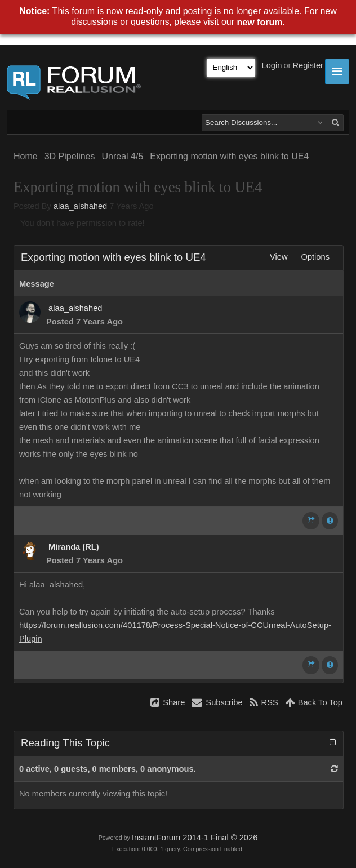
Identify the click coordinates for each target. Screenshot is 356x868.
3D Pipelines (70, 156)
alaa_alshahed (80, 206)
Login (272, 65)
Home (26, 156)
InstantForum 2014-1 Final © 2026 (195, 838)
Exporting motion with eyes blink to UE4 (229, 156)
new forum (260, 22)
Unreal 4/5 (123, 156)
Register (308, 65)
